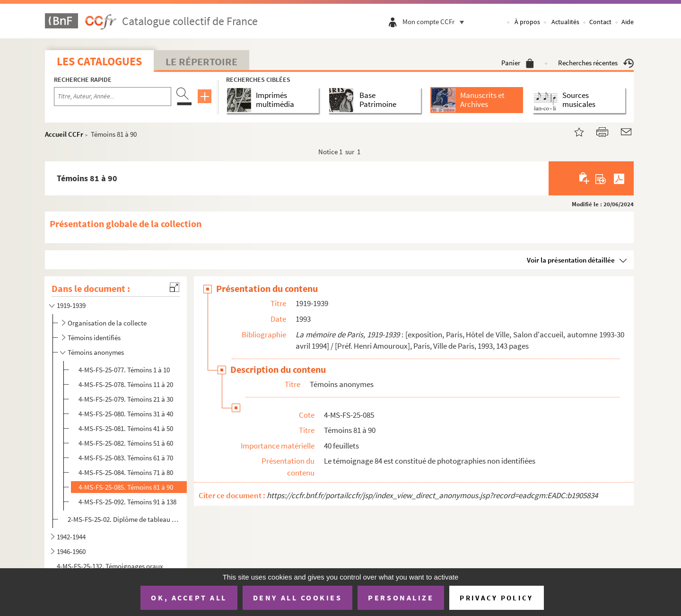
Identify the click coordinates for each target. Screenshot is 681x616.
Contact (600, 22)
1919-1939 (71, 305)
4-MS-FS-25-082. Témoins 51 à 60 (126, 443)
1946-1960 (71, 551)
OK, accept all (189, 598)
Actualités (565, 22)
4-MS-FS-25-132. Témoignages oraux (110, 566)
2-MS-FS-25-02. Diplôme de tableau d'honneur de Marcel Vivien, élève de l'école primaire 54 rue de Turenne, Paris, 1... (125, 519)
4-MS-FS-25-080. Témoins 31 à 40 (126, 414)
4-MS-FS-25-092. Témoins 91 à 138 (127, 502)
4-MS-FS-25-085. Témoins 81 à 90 (126, 487)
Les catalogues (99, 61)
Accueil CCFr (64, 134)
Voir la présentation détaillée (571, 260)
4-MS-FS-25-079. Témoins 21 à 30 (126, 399)
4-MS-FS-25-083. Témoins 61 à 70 (126, 458)
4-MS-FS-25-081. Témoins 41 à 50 (126, 428)
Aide (628, 22)
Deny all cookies (297, 598)
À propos (527, 22)
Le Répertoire (201, 62)
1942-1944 (71, 537)
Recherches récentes (596, 63)
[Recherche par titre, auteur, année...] (113, 97)
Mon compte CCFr (436, 22)
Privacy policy (496, 598)
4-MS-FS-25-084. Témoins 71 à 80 (126, 472)
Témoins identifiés (94, 338)
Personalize (401, 598)
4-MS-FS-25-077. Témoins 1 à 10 (124, 370)
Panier (518, 63)
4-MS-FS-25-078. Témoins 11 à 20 (126, 384)
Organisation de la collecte (107, 323)
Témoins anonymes (96, 352)
